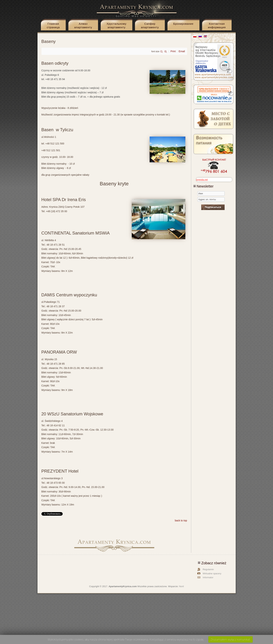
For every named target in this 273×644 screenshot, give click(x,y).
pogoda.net (202, 180)
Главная (53, 26)
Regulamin (208, 569)
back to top (181, 520)
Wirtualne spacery (212, 573)
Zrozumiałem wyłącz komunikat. (231, 639)
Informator (208, 577)
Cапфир (150, 26)
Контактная (217, 26)
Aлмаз (83, 26)
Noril (181, 586)
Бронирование (183, 24)
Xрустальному (117, 26)
